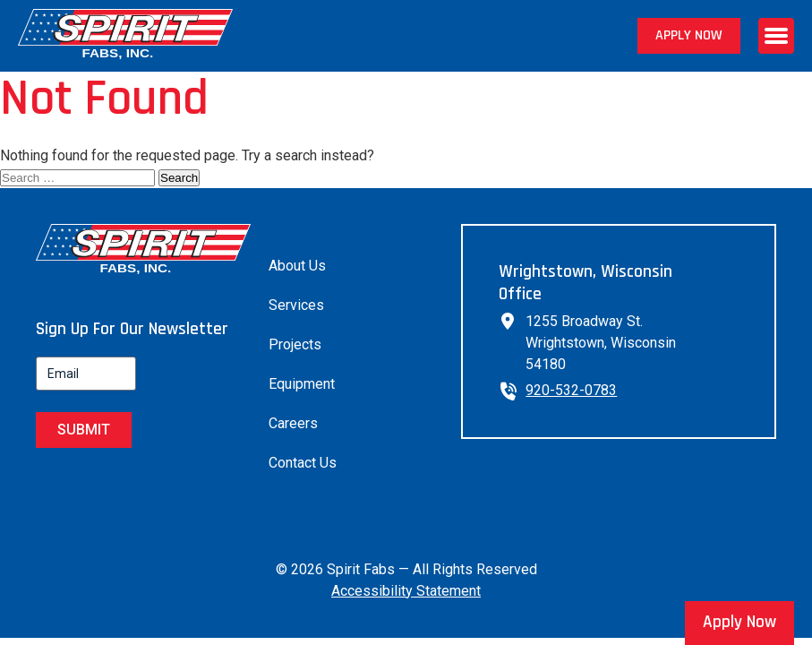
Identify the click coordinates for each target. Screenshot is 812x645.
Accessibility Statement (406, 591)
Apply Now (689, 35)
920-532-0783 (571, 390)
